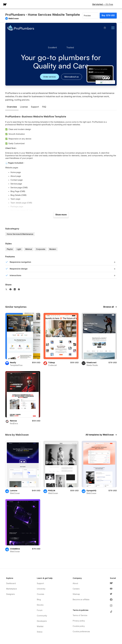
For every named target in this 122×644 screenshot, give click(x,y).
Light (19, 249)
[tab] (12, 107)
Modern (53, 249)
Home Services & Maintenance (20, 234)
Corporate (41, 249)
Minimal (29, 249)
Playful (10, 249)
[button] (118, 4)
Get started (103, 4)
